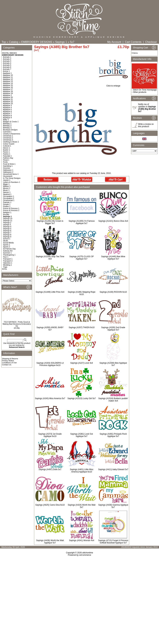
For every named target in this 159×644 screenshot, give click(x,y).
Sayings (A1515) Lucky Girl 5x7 (82, 398)
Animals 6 (7, 67)
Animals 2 (7, 59)
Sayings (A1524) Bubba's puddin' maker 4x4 (113, 400)
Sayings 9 (7, 237)
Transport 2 (8, 261)
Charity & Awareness (12, 134)
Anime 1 (6, 71)
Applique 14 (8, 83)
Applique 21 (8, 99)
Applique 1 (7, 73)
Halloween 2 (8, 172)
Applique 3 (7, 105)
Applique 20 (8, 97)
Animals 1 (7, 57)
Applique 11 (8, 77)
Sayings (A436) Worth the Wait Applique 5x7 (50, 542)
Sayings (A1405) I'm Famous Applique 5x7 (82, 222)
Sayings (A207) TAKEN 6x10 (82, 327)
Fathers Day (8, 158)
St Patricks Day (9, 249)
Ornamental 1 (9, 200)
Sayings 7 (7, 233)
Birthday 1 (7, 124)
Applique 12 (8, 79)
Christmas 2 (8, 138)
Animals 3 (7, 61)
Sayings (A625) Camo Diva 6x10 (50, 505)
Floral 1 (6, 160)
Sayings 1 (61, 42)
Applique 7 (7, 114)
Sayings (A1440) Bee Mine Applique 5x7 (113, 258)
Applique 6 (7, 112)
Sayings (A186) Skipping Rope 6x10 (82, 293)
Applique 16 (8, 87)
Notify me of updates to (147, 108)
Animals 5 (7, 65)
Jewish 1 (7, 180)
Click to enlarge (113, 85)
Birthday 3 (7, 128)
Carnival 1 (7, 132)
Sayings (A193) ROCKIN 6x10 (113, 292)
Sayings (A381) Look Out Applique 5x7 (82, 435)
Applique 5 (7, 109)
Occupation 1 (9, 196)
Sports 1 (6, 245)
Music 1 (6, 190)
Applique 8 (7, 116)
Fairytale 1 (7, 156)
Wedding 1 (7, 265)
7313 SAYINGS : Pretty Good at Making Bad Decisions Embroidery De (17, 324)
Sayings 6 (7, 231)
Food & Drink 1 (9, 164)
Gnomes (7, 168)
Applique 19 (8, 93)
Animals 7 (7, 69)
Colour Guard (9, 144)
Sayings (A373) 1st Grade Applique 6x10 (50, 435)
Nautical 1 (7, 194)
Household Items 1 (11, 174)
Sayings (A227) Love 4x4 (82, 363)
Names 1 (7, 192)
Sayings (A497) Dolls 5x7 (50, 469)
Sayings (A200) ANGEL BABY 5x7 (50, 329)
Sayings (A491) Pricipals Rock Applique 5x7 (113, 435)
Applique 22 (8, 101)
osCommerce (85, 555)
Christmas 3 (8, 140)
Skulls (5, 241)
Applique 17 (8, 89)
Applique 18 (8, 91)
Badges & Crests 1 (11, 122)
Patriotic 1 (7, 202)
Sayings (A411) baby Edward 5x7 (113, 469)
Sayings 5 (7, 229)
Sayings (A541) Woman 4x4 (82, 540)
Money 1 (7, 188)
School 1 (7, 239)
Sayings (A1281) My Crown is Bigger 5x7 (50, 222)
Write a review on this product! (146, 125)
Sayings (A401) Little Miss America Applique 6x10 (82, 471)
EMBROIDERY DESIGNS (37, 42)
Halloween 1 (8, 170)
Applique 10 (8, 75)
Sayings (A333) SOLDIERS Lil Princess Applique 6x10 (50, 364)
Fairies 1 (7, 154)
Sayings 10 (8, 218)
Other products (140, 92)
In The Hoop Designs (12, 178)
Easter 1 (6, 150)
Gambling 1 (8, 166)
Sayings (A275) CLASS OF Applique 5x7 (82, 258)
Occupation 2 (9, 198)
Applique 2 (7, 95)
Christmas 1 (8, 136)
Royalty (6, 214)
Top (4, 42)
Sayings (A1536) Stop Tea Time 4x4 (50, 258)
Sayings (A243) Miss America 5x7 (50, 398)
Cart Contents (133, 42)
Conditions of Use (9, 363)
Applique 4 (7, 107)
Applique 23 (8, 103)
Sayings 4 (7, 227)
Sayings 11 (8, 220)
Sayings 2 (7, 223)
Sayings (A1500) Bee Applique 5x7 (113, 364)
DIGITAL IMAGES (9, 53)
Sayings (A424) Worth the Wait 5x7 (82, 506)
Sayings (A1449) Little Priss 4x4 (50, 292)
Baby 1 (6, 120)
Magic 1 (6, 184)
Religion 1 (7, 212)
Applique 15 (8, 85)
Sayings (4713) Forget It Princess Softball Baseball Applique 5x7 (113, 542)
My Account (114, 42)
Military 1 (7, 186)
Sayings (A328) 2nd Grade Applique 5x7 (113, 329)
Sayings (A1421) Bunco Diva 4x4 (113, 221)
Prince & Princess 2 (11, 210)
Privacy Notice (8, 361)
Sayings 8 (7, 235)
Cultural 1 (7, 146)
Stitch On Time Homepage (145, 90)
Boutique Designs (10, 130)
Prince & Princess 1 (11, 208)
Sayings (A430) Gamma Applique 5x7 (113, 506)
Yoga (5, 267)
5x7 (72, 42)
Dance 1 (6, 148)
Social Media (8, 243)
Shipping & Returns (10, 359)
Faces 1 (6, 152)
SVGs (4, 269)
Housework (8, 176)
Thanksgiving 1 (9, 255)
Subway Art (8, 251)
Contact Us (7, 365)
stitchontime (88, 553)
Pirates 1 (7, 206)
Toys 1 (6, 257)
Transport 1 (8, 259)
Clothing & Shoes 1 (11, 142)
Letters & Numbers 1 (12, 182)
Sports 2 (6, 247)
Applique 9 (7, 118)
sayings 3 (7, 225)
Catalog (14, 42)
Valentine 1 (8, 263)
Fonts (5, 162)
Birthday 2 (7, 126)
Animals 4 (7, 63)
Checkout (151, 42)
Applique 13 (8, 81)
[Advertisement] (80, 593)
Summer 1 (7, 253)
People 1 (7, 204)
